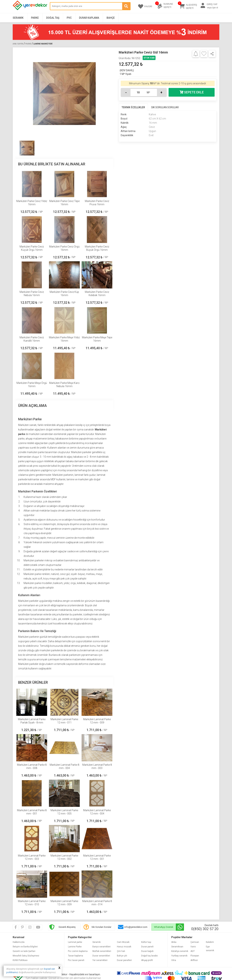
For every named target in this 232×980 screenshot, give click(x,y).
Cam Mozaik (123, 942)
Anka (174, 942)
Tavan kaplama (75, 956)
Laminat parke (75, 942)
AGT (193, 951)
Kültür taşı (146, 942)
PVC (69, 18)
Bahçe (111, 18)
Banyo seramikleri (101, 947)
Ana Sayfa (18, 44)
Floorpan (195, 956)
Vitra (174, 960)
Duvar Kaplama (89, 18)
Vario (193, 947)
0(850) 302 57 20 (205, 929)
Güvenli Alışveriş (67, 927)
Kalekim (210, 942)
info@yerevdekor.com (136, 927)
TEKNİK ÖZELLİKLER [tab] (133, 107)
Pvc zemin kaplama (78, 951)
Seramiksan (177, 947)
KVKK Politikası (20, 960)
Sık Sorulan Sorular (101, 927)
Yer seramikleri (100, 960)
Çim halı (121, 951)
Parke (35, 18)
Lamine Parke (75, 947)
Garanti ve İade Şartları (24, 951)
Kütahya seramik (180, 951)
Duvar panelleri (124, 960)
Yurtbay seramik (179, 956)
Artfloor (194, 960)
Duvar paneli (147, 947)
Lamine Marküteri (43, 44)
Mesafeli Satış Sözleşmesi (26, 956)
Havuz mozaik (124, 947)
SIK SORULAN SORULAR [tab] (165, 107)
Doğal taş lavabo (149, 956)
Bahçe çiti (122, 956)
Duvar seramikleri (101, 956)
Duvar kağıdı (147, 951)
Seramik (18, 18)
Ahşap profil (147, 960)
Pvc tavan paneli (76, 960)
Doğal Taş (53, 18)
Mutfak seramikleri (102, 951)
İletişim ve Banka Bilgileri (25, 947)
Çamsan (195, 942)
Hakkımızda (19, 942)
